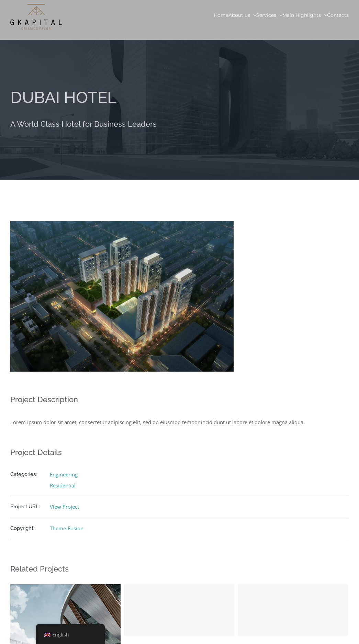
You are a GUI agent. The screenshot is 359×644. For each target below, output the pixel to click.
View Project (64, 507)
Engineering (64, 474)
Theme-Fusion (67, 528)
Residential (63, 485)
